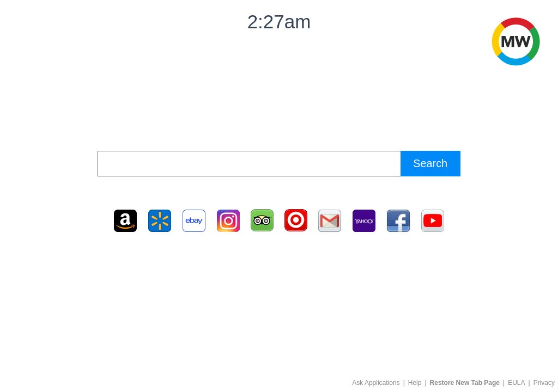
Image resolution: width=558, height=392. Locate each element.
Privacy (544, 383)
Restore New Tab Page (465, 383)
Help (415, 383)
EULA (516, 383)
